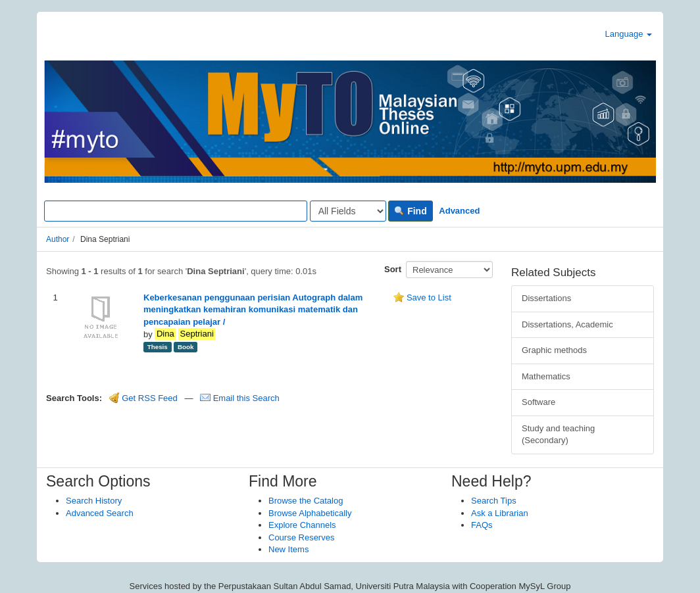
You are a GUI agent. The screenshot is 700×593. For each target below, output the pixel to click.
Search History (94, 501)
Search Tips (494, 501)
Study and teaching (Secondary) (558, 435)
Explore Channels (302, 525)
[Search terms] (176, 211)
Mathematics (546, 376)
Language (629, 34)
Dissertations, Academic (567, 324)
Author (58, 239)
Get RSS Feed (143, 398)
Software (538, 402)
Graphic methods (554, 350)
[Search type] (348, 211)
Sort (393, 269)
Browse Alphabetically (310, 513)
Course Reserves (301, 537)
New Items (288, 549)
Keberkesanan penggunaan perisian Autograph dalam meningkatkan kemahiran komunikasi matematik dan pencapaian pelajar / (253, 310)
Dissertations (546, 298)
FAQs (482, 525)
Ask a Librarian (500, 513)
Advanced (459, 211)
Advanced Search (100, 513)
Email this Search (240, 398)
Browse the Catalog (306, 501)
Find (410, 211)
